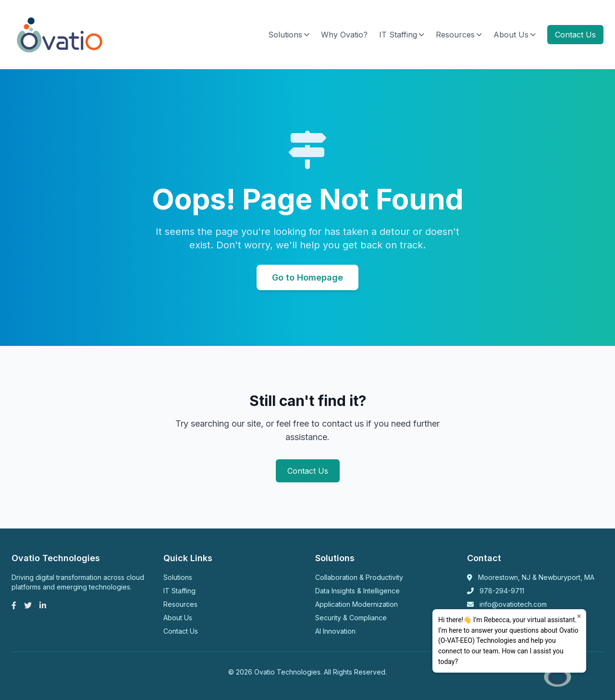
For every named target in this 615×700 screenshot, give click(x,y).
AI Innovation (335, 631)
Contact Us (575, 35)
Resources (459, 35)
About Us (515, 35)
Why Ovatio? (344, 35)
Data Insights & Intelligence (357, 591)
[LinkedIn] (43, 605)
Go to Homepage (307, 277)
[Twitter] (28, 605)
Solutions (289, 35)
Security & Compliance (351, 618)
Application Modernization (357, 604)
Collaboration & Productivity (359, 577)
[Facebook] (14, 605)
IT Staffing (402, 35)
